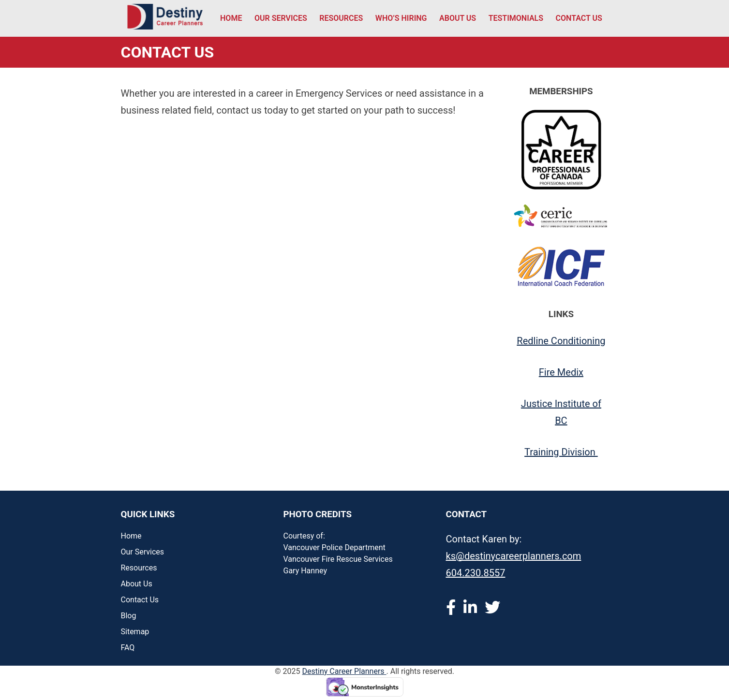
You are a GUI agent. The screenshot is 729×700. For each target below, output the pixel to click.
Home (231, 18)
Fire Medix (561, 372)
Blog (129, 616)
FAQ (128, 648)
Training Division (561, 452)
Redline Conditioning (561, 341)
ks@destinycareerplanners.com (514, 556)
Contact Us (579, 18)
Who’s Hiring (401, 18)
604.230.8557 (476, 573)
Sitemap (135, 632)
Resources (341, 18)
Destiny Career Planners (344, 671)
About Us (458, 18)
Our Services (281, 18)
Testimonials (516, 18)
